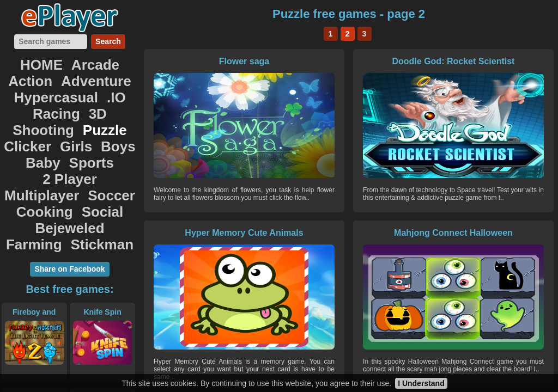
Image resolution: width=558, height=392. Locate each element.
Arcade (69, 62)
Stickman (70, 170)
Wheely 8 (346, 233)
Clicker (36, 110)
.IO (36, 86)
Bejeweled (44, 158)
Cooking (50, 146)
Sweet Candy (485, 233)
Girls (75, 110)
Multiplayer (47, 134)
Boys (109, 110)
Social (96, 146)
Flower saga (208, 61)
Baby (23, 122)
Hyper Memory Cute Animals (485, 61)
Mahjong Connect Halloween (209, 233)
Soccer (103, 134)
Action (113, 62)
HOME (26, 62)
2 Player (109, 122)
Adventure (33, 74)
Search (108, 41)
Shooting (49, 98)
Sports (62, 122)
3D (104, 86)
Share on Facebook (69, 193)
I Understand (421, 383)
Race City (102, 321)
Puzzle (98, 98)
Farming (101, 158)
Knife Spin (102, 236)
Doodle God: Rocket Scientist (347, 61)
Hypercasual (101, 74)
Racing (70, 86)
